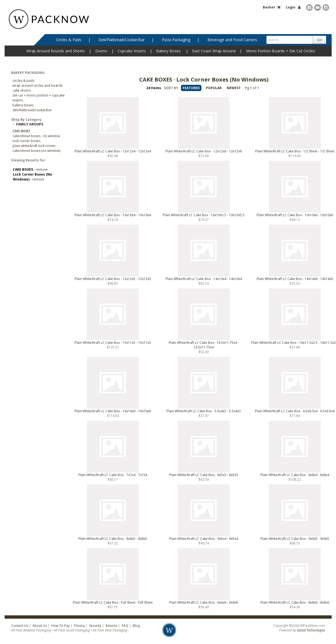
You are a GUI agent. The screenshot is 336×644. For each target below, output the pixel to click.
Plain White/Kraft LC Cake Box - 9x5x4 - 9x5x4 (204, 539)
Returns (111, 626)
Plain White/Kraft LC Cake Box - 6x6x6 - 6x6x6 (204, 602)
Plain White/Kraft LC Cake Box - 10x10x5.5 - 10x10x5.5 (204, 215)
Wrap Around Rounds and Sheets (56, 51)
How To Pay (60, 626)
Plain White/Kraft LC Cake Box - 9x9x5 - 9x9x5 (295, 539)
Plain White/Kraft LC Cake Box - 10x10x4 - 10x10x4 (113, 215)
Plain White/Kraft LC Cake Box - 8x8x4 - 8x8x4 (295, 475)
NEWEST (234, 88)
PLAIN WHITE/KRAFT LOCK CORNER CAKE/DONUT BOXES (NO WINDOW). (37, 148)
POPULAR (214, 88)
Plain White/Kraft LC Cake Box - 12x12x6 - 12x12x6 (204, 151)
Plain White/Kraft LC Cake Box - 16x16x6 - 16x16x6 (113, 411)
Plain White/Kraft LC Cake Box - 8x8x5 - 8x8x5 (113, 539)
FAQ (125, 626)
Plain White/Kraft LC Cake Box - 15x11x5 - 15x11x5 (113, 343)
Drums (101, 51)
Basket (269, 7)
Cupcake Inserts (132, 51)
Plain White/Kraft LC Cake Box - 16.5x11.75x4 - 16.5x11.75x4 (204, 345)
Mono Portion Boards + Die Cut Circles (280, 51)
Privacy (79, 626)
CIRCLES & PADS (23, 81)
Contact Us (20, 626)
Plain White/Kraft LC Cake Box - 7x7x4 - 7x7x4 (113, 475)
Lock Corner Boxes (26, 141)
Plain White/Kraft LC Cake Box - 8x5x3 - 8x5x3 (204, 475)
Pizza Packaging (176, 40)
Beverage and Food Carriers (232, 40)
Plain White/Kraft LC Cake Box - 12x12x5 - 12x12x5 (113, 279)
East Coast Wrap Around (214, 51)
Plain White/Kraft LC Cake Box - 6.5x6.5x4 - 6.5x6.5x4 (295, 411)
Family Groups (30, 124)
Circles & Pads (69, 40)
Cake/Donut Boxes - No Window (36, 136)
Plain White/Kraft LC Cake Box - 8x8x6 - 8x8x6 (295, 602)
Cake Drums (22, 90)
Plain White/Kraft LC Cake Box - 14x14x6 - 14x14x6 (295, 279)
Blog (136, 626)
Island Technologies (311, 630)
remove (42, 169)
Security (95, 626)
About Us (40, 626)
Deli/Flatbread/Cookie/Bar (122, 40)
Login (291, 7)
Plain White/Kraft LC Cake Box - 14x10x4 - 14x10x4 (204, 279)
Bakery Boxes (168, 51)
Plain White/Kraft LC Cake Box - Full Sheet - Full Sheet (113, 602)
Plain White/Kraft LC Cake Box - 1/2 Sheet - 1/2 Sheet (295, 151)
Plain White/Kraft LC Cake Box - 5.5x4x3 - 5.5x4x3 (204, 411)
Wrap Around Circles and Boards (38, 85)
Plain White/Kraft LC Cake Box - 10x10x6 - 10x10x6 (295, 215)
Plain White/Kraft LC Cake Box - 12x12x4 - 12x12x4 (113, 151)
